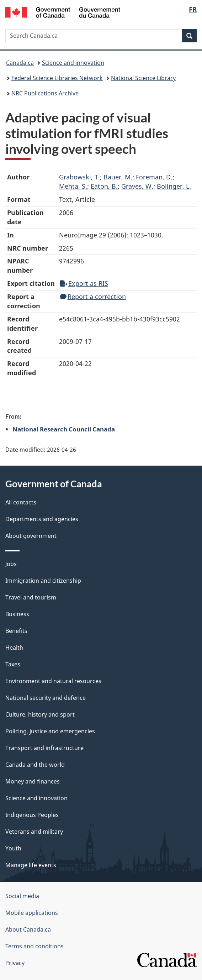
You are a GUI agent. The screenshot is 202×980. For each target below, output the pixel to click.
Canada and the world (35, 765)
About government (31, 536)
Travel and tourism (31, 597)
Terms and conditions (34, 946)
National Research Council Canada (64, 429)
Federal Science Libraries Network (57, 78)
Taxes (13, 664)
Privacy (15, 963)
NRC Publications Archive (45, 93)
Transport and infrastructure (44, 748)
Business (17, 614)
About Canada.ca (28, 929)
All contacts (21, 502)
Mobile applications (32, 913)
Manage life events (31, 865)
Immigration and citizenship (43, 581)
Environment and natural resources (53, 681)
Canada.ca (20, 63)
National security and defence (46, 698)
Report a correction (93, 297)
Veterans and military (34, 832)
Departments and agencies (42, 519)
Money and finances (33, 781)
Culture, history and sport (40, 714)
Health (14, 648)
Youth (13, 848)
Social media (22, 896)
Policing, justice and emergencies (50, 731)
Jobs (11, 564)
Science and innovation (73, 63)
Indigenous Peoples (32, 815)
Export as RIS (84, 283)
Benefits (16, 631)
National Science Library (143, 78)
